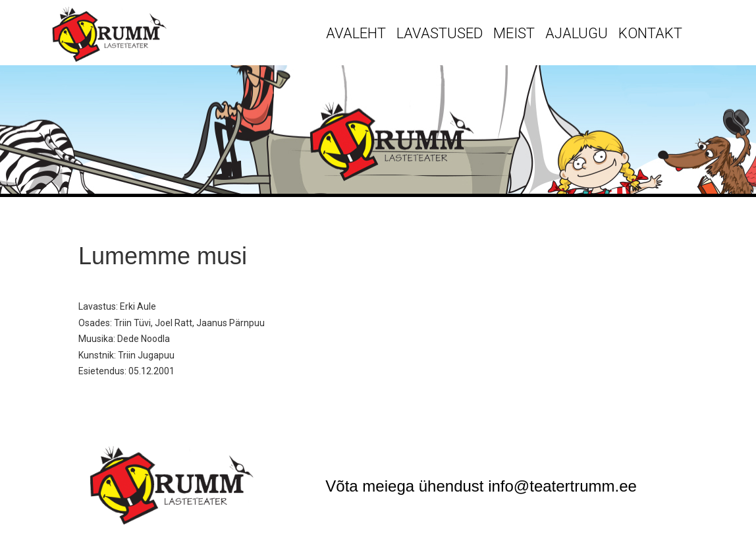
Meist (514, 33)
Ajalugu (577, 33)
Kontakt (650, 33)
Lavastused (440, 33)
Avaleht (356, 33)
